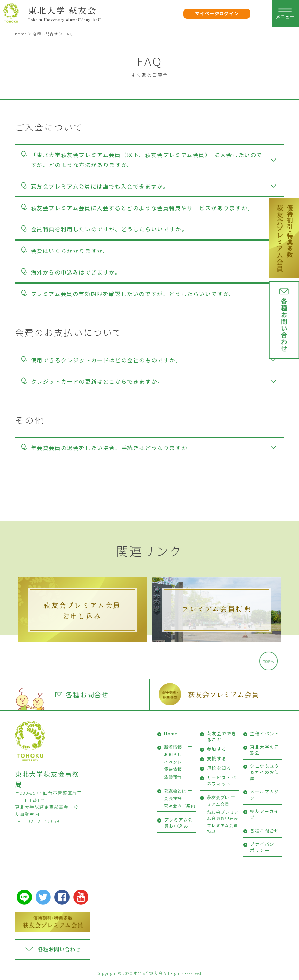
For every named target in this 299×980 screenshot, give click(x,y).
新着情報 (173, 747)
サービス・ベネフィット (222, 781)
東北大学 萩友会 (63, 10)
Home (171, 733)
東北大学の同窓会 (265, 750)
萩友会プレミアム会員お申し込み (82, 610)
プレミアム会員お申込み (179, 823)
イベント (173, 762)
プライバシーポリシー (265, 847)
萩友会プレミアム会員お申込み (223, 815)
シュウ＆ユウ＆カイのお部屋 (265, 772)
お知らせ (173, 754)
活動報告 (173, 777)
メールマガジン (265, 795)
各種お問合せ (46, 34)
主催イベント (265, 733)
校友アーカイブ (265, 814)
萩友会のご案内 (180, 806)
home (21, 34)
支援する (217, 758)
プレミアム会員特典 (217, 608)
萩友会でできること (222, 736)
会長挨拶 (173, 798)
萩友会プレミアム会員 (223, 694)
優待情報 (173, 769)
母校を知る (219, 768)
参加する (217, 749)
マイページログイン (217, 14)
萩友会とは (175, 791)
